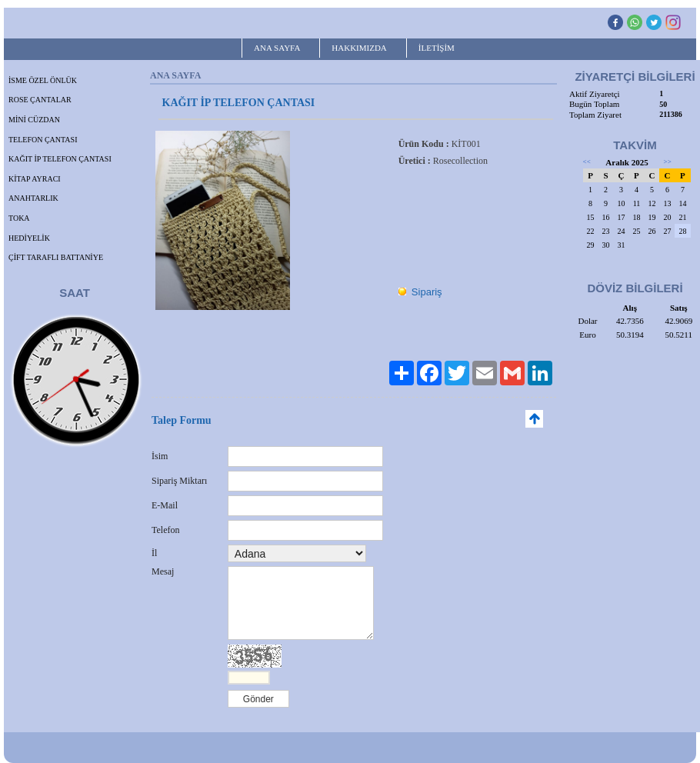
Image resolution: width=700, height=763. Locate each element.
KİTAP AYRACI (35, 179)
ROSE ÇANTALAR (40, 100)
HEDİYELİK (29, 238)
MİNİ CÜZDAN (34, 120)
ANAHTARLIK (33, 198)
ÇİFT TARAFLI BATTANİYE (56, 257)
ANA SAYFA (277, 48)
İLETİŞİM (437, 48)
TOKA (19, 218)
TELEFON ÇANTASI (43, 140)
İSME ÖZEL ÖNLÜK (43, 80)
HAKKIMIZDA (359, 48)
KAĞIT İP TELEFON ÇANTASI (60, 159)
